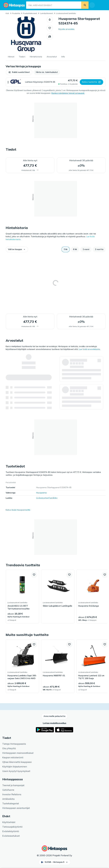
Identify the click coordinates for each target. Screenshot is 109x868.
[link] (22, 597)
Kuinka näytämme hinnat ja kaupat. (68, 93)
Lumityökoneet (47, 13)
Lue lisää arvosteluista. (90, 349)
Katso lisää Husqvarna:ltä (18, 510)
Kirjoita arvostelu (66, 29)
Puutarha (16, 13)
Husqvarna (41, 493)
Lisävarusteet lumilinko (66, 13)
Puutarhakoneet (30, 13)
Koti (7, 13)
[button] (50, 20)
